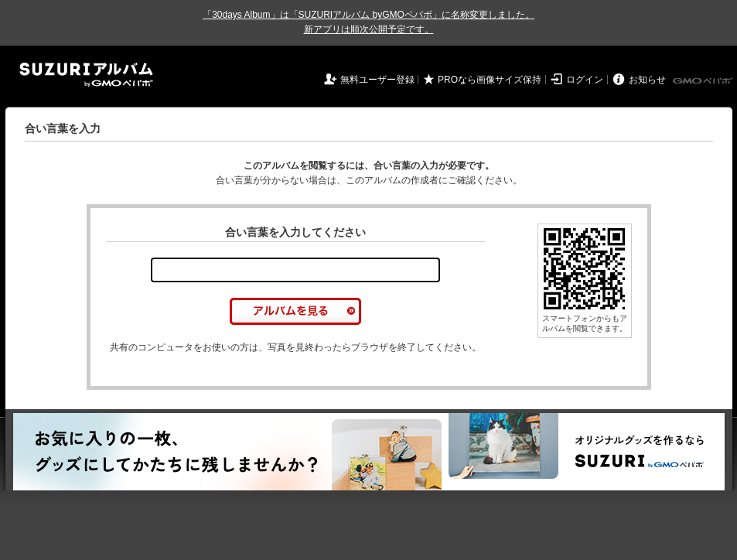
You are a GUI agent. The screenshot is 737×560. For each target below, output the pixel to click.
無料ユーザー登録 (377, 80)
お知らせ (647, 80)
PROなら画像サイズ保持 (490, 80)
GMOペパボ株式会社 (704, 81)
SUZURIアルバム (86, 75)
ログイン (585, 80)
